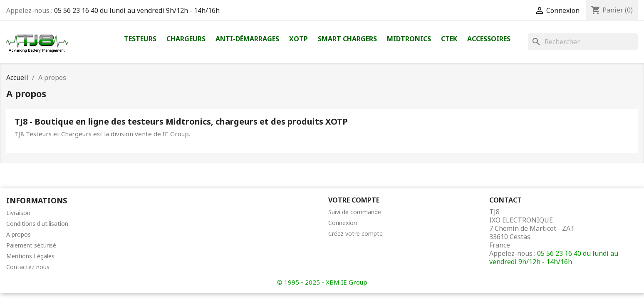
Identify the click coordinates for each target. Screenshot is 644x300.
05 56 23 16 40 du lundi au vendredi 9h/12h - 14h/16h (137, 10)
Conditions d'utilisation (37, 224)
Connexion (343, 223)
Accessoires (489, 39)
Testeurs (140, 39)
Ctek (449, 39)
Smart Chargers (347, 39)
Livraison (18, 213)
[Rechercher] (583, 42)
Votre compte (354, 200)
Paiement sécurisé (31, 245)
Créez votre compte (355, 234)
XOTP (298, 39)
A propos (19, 234)
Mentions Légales (30, 256)
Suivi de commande (355, 212)
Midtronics (409, 39)
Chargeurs (186, 39)
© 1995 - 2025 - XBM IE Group (322, 282)
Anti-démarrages (247, 39)
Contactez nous (28, 267)
